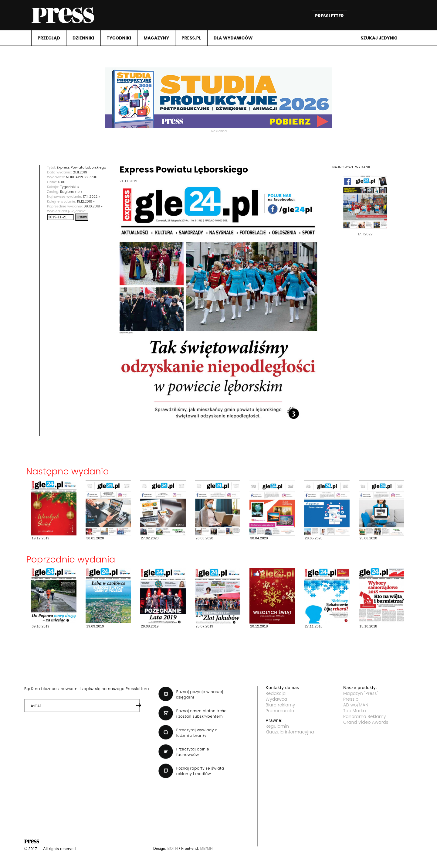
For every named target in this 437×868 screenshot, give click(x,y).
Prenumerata (280, 711)
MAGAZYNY (156, 38)
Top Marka (355, 711)
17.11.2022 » (91, 196)
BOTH (173, 849)
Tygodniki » (69, 187)
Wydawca (276, 699)
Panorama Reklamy (365, 716)
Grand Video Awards (366, 722)
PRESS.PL (191, 38)
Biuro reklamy (280, 705)
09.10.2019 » (93, 206)
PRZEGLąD (49, 38)
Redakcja (276, 693)
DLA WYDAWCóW (233, 38)
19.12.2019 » (86, 201)
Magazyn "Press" (361, 693)
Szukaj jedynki (379, 38)
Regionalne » (71, 192)
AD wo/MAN (356, 705)
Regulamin (277, 726)
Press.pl (351, 699)
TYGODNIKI (119, 38)
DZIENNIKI (83, 38)
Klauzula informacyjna (290, 732)
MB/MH (206, 849)
